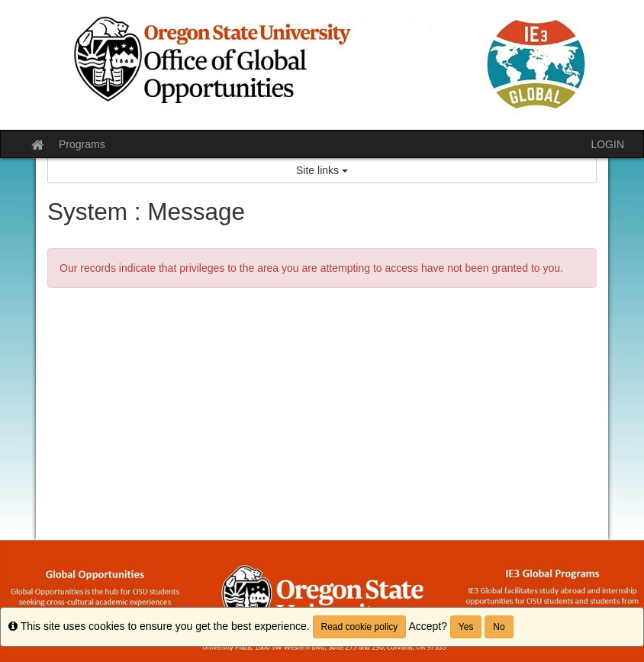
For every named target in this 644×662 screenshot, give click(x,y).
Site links (322, 170)
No (499, 627)
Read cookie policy (360, 627)
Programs (82, 144)
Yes (466, 627)
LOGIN (607, 144)
